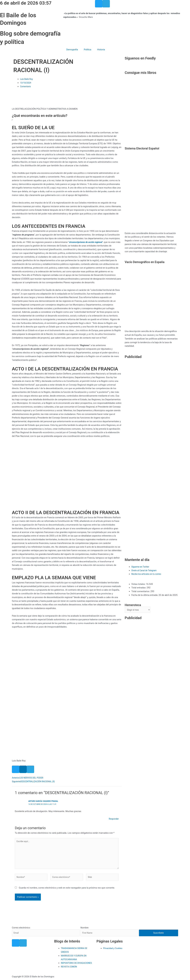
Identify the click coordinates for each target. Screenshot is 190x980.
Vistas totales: (139, 584)
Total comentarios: (141, 591)
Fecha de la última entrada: (145, 595)
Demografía (72, 50)
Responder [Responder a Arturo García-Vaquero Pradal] (113, 819)
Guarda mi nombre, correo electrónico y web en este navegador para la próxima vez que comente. (67, 890)
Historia (101, 50)
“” (87, 242)
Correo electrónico (21, 924)
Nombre (86, 924)
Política (88, 50)
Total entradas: (139, 588)
